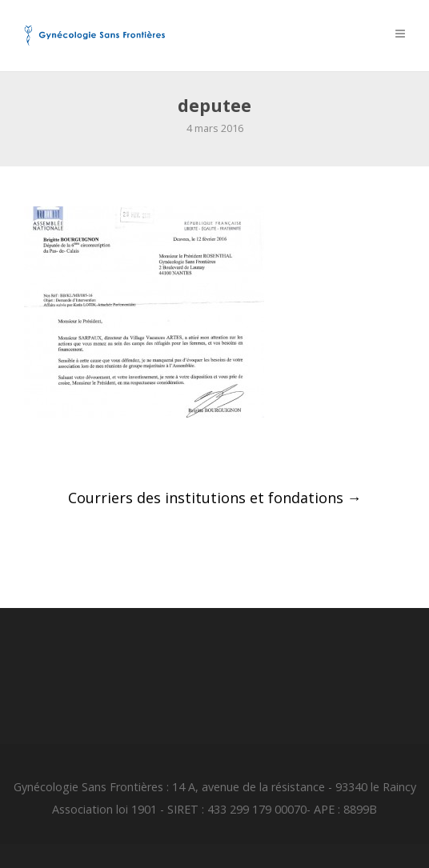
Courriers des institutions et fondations (215, 498)
